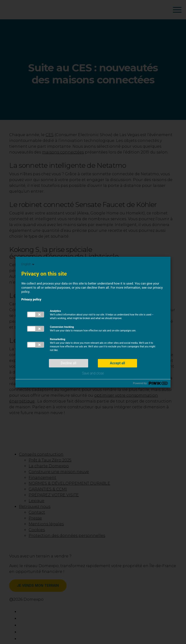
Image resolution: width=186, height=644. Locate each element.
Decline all (69, 363)
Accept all (118, 363)
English (28, 264)
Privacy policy (31, 299)
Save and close (93, 373)
